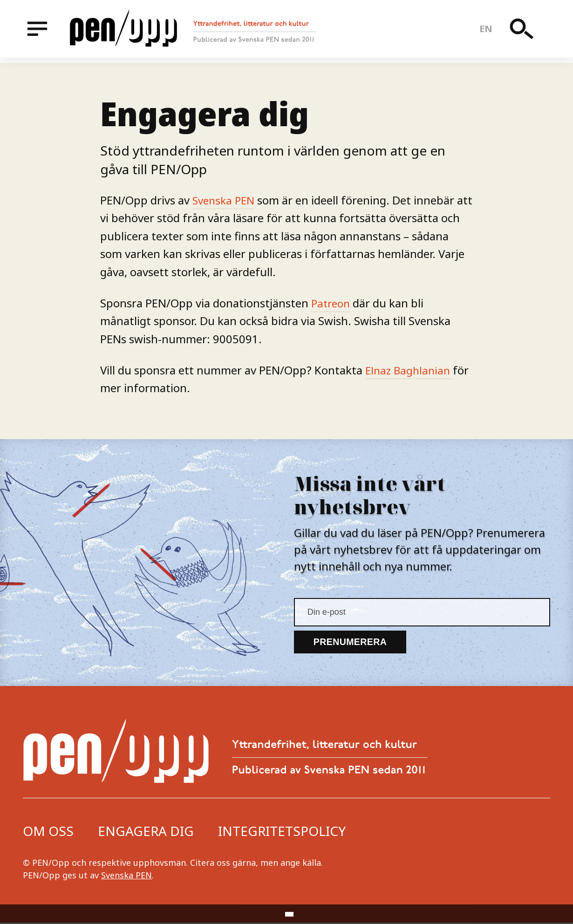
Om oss (48, 832)
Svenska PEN (225, 200)
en (488, 31)
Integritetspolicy (282, 832)
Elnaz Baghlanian (411, 370)
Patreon (332, 303)
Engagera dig (146, 832)
